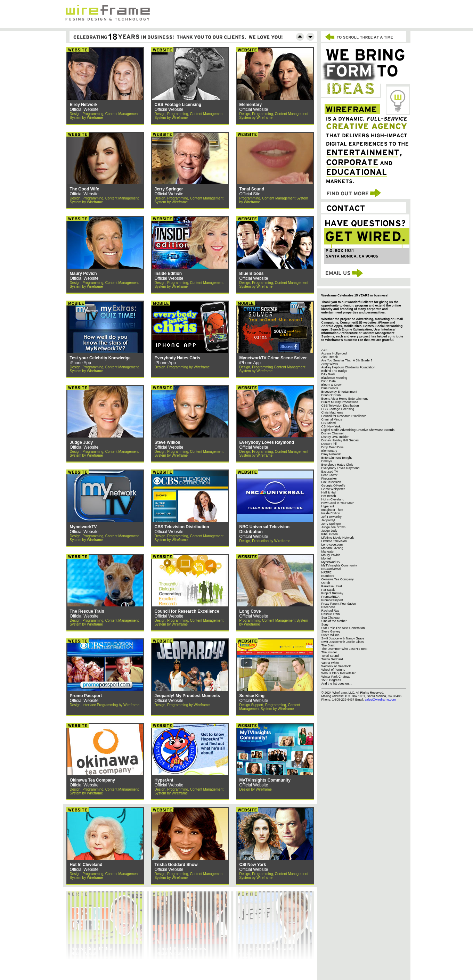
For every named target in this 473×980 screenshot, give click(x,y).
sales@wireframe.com (380, 700)
